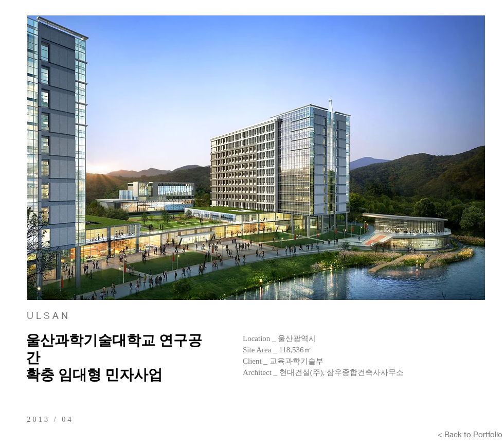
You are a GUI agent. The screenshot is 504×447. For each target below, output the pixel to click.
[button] (256, 158)
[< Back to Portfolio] (470, 434)
